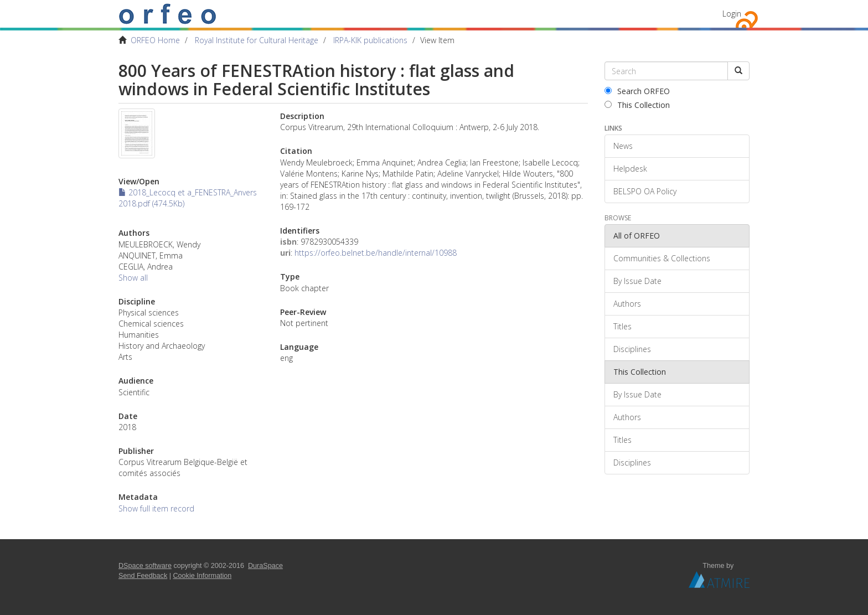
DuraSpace (265, 566)
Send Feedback (143, 576)
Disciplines (632, 349)
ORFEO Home (155, 40)
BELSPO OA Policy (645, 191)
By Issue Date (637, 281)
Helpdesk (630, 169)
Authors (627, 304)
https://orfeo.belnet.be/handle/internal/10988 (376, 253)
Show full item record (156, 508)
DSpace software (145, 566)
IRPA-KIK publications (370, 40)
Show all (133, 278)
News (623, 146)
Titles (622, 326)
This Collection (637, 105)
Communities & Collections (662, 258)
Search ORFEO (637, 91)
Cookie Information (203, 576)
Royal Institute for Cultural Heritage (257, 40)
